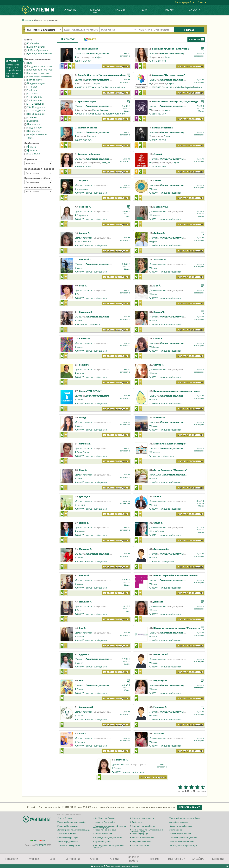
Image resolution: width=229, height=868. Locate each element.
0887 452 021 (84, 61)
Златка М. (159, 733)
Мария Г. (84, 180)
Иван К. (158, 496)
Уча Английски (176, 830)
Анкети (114, 859)
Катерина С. (86, 312)
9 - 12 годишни (34, 104)
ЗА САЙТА (195, 10)
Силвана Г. (85, 444)
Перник (155, 610)
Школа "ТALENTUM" (90, 391)
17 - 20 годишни (35, 111)
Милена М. (160, 417)
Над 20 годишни (35, 114)
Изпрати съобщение (116, 66)
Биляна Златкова (88, 128)
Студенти (31, 117)
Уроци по (72, 10)
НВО (28, 63)
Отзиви (170, 10)
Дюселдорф (82, 189)
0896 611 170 (84, 114)
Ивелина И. (86, 602)
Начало (26, 20)
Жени (30, 147)
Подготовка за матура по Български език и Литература (110, 827)
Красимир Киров (87, 101)
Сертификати (33, 80)
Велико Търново (100, 110)
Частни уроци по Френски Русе (183, 845)
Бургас (154, 242)
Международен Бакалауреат (38, 77)
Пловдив (91, 136)
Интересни (73, 859)
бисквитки (124, 866)
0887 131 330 (159, 140)
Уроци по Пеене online (105, 822)
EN (42, 840)
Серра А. (158, 154)
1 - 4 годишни (33, 97)
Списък (68, 39)
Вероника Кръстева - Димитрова (170, 49)
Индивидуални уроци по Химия (109, 838)
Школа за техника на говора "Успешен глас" (179, 628)
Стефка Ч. (159, 312)
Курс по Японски (65, 818)
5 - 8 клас (31, 90)
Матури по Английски (142, 841)
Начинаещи (32, 124)
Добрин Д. (159, 233)
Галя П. (157, 180)
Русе (79, 294)
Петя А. (83, 470)
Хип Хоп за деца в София (180, 834)
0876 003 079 (159, 61)
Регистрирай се (185, 2)
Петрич (155, 716)
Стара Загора (83, 452)
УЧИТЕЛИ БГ (41, 845)
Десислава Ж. (161, 549)
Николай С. (85, 575)
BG (34, 840)
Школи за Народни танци (143, 818)
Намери (123, 10)
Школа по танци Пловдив (181, 826)
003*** (167, 430)
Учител (79, 53)
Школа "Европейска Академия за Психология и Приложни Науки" (191, 575)
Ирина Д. (84, 523)
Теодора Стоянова (88, 49)
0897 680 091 (159, 87)
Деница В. (85, 496)
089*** (167, 219)
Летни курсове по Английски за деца (74, 830)
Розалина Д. (160, 707)
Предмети (12, 859)
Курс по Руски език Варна (143, 826)
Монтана (81, 531)
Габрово (155, 347)
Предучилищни (34, 83)
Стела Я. (158, 338)
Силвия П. (85, 233)
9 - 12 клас (31, 93)
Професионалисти (36, 134)
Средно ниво (33, 128)
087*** (92, 430)
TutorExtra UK (176, 859)
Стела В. (158, 523)
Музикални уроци (103, 841)
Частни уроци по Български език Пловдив (108, 846)
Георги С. (84, 365)
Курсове (95, 11)
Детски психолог (84, 185)
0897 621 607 (84, 87)
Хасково (81, 373)
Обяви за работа (134, 859)
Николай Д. (86, 259)
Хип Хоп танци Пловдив (105, 818)
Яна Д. (83, 628)
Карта (90, 39)
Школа (79, 80)
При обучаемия (36, 50)
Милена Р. (122, 760)
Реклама (154, 859)
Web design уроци (140, 834)
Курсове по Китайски (67, 834)
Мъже (31, 150)
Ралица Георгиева (162, 128)
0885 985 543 (84, 140)
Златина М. (160, 259)
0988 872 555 (84, 166)
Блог (145, 10)
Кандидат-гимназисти (38, 66)
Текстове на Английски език (182, 841)
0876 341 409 (159, 166)
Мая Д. (83, 417)
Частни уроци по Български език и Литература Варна (147, 831)
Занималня (155, 475)
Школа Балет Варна (141, 845)
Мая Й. (157, 286)
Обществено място (38, 54)
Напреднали (33, 131)
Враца (80, 584)
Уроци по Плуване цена (68, 826)
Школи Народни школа (68, 841)
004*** (92, 193)
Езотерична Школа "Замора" (170, 444)
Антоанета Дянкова (89, 154)
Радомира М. (161, 681)
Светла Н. (159, 365)
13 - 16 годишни (35, 107)
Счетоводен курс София (68, 838)
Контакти (218, 859)
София (98, 57)
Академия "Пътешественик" (168, 75)
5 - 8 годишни (33, 100)
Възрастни (32, 121)
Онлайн (32, 43)
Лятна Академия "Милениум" (170, 470)
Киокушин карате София (143, 838)
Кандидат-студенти (37, 73)
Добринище (83, 215)
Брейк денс (137, 822)
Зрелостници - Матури (38, 70)
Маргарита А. (161, 207)
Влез (202, 2)
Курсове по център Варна (69, 845)
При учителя (34, 47)
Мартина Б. (85, 549)
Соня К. (83, 286)
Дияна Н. (158, 602)
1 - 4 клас (31, 87)
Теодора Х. (85, 207)
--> (38, 163)
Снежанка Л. (86, 707)
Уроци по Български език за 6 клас (185, 818)
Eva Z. (82, 681)
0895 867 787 (159, 114)
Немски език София (103, 834)
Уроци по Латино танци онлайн (71, 822)
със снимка (32, 154)
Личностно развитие (97, 53)
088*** (167, 193)
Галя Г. (83, 733)
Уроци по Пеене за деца (105, 830)
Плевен (155, 426)
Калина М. (85, 338)
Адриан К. (85, 654)
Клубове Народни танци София (183, 838)
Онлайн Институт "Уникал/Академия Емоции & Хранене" (111, 75)
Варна (168, 57)
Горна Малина (84, 242)
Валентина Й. (161, 654)
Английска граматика (179, 822)
